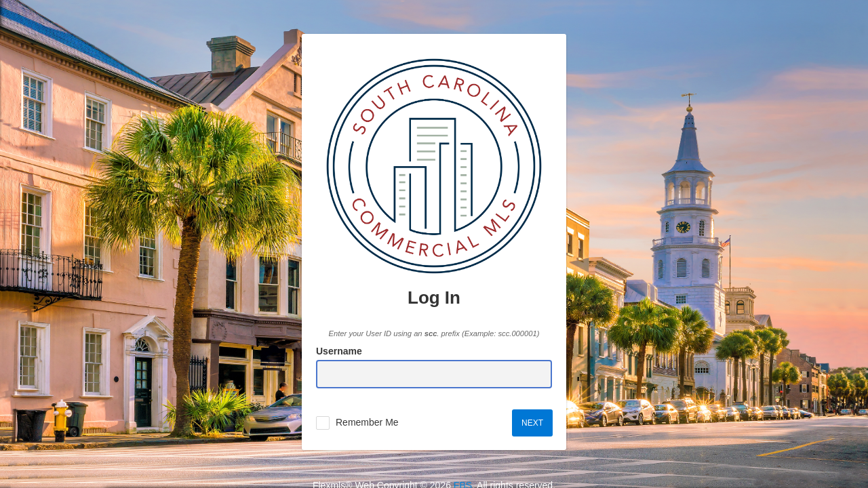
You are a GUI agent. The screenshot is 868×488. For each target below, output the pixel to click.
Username (339, 351)
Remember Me (367, 422)
